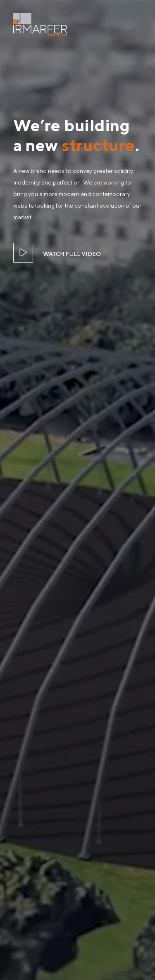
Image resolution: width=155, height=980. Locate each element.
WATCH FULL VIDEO (72, 254)
